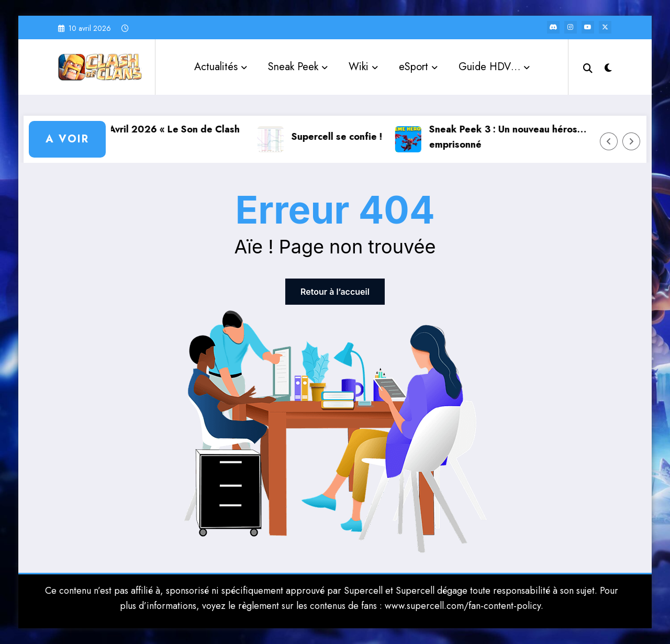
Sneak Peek (298, 67)
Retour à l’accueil (335, 292)
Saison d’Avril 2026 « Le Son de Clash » (163, 137)
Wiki (363, 67)
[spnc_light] (608, 66)
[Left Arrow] (609, 141)
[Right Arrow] (631, 141)
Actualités (221, 67)
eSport (418, 67)
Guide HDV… (494, 67)
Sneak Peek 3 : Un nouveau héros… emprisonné (517, 137)
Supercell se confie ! (346, 137)
